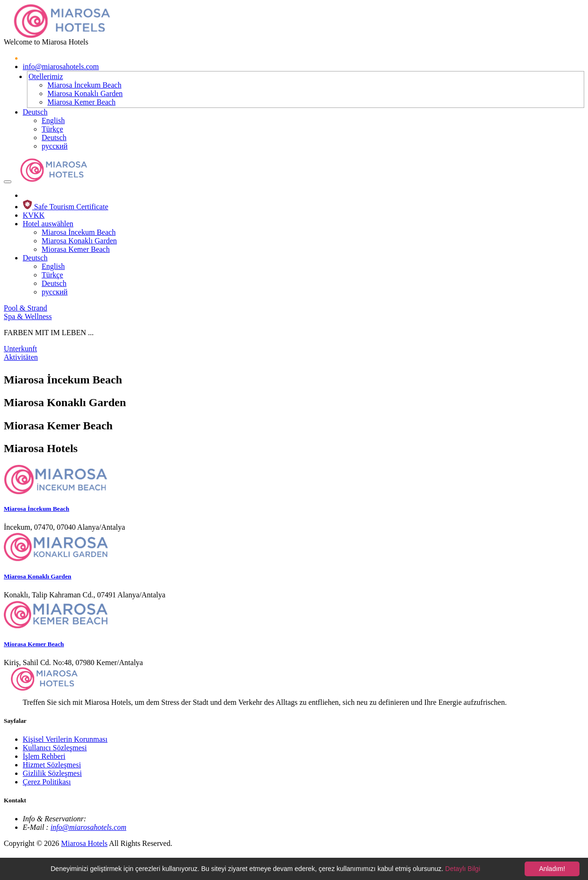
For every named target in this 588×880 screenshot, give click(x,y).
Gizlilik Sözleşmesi (52, 773)
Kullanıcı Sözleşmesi (55, 748)
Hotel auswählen (48, 224)
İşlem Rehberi (44, 756)
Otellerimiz (46, 76)
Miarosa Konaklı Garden (85, 93)
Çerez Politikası (47, 782)
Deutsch (35, 112)
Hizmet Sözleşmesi (52, 765)
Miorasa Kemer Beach (76, 249)
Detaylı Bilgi (463, 869)
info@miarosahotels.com (61, 67)
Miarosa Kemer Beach (81, 102)
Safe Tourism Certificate (66, 207)
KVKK (34, 215)
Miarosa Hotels (84, 843)
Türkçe (52, 129)
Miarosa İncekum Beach (84, 85)
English (53, 120)
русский (55, 146)
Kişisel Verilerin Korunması (65, 739)
